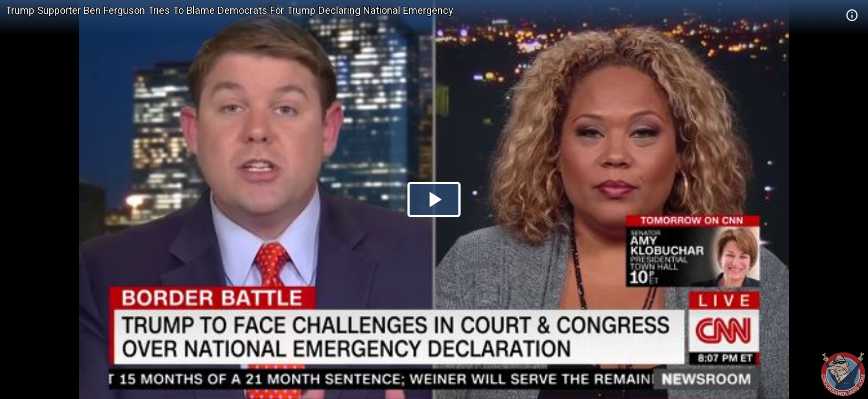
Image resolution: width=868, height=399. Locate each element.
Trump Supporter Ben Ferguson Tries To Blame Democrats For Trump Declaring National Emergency (229, 10)
